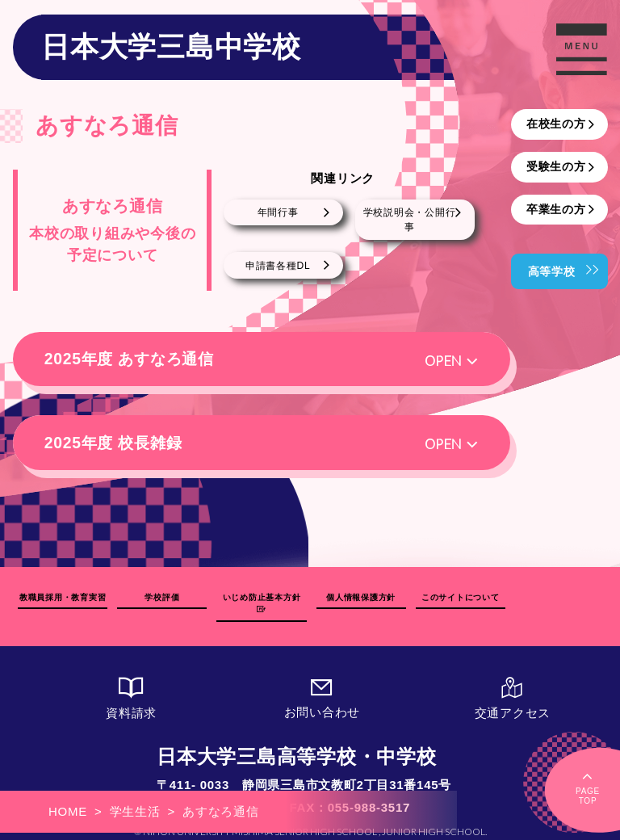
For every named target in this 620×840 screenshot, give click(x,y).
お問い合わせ (322, 689)
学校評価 (162, 601)
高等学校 (552, 271)
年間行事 (278, 212)
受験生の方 (556, 166)
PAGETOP (588, 786)
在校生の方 (556, 124)
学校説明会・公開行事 (410, 220)
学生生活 (135, 811)
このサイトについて (461, 601)
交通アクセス (513, 690)
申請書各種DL (278, 266)
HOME (68, 811)
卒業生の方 (556, 209)
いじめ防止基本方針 (261, 601)
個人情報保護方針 (361, 601)
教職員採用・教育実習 (63, 601)
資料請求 (132, 690)
